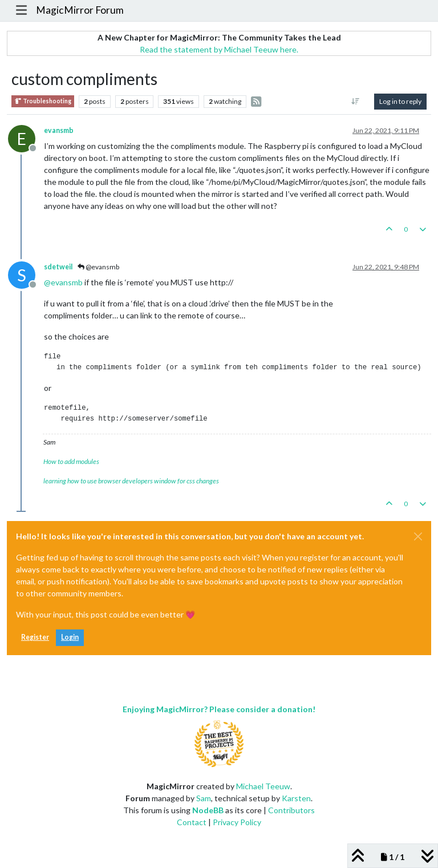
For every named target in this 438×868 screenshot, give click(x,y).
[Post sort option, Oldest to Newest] (356, 102)
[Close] (418, 536)
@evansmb (98, 267)
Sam (204, 798)
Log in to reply (400, 101)
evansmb (59, 130)
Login (70, 637)
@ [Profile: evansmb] (63, 282)
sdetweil (58, 267)
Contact (192, 822)
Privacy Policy (237, 822)
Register (35, 637)
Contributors (291, 810)
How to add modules (71, 461)
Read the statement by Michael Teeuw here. (219, 49)
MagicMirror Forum (80, 10)
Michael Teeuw (263, 786)
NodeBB (208, 810)
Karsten (296, 798)
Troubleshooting (43, 101)
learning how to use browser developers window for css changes (131, 481)
